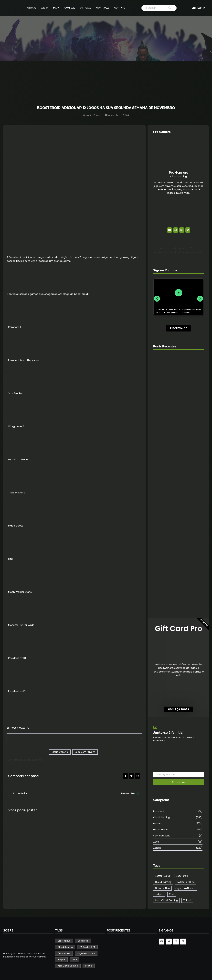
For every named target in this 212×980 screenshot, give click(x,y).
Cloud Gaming (60, 752)
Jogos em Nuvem (85, 752)
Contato (120, 8)
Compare (70, 8)
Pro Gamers (179, 172)
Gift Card (86, 8)
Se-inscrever (179, 782)
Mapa (56, 8)
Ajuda (45, 8)
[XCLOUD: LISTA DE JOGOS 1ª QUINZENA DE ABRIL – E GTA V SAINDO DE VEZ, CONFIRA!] (179, 293)
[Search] (152, 8)
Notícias (31, 8)
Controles (103, 8)
